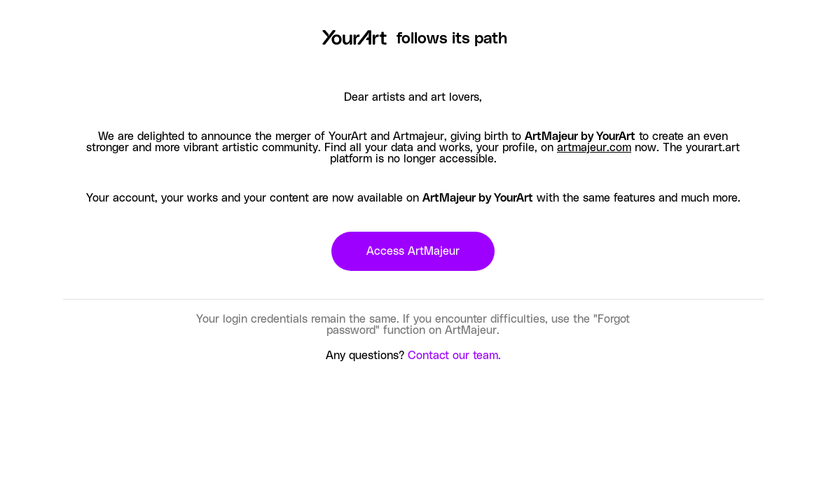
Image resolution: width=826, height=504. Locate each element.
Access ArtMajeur (413, 251)
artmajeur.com (594, 148)
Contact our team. (454, 356)
